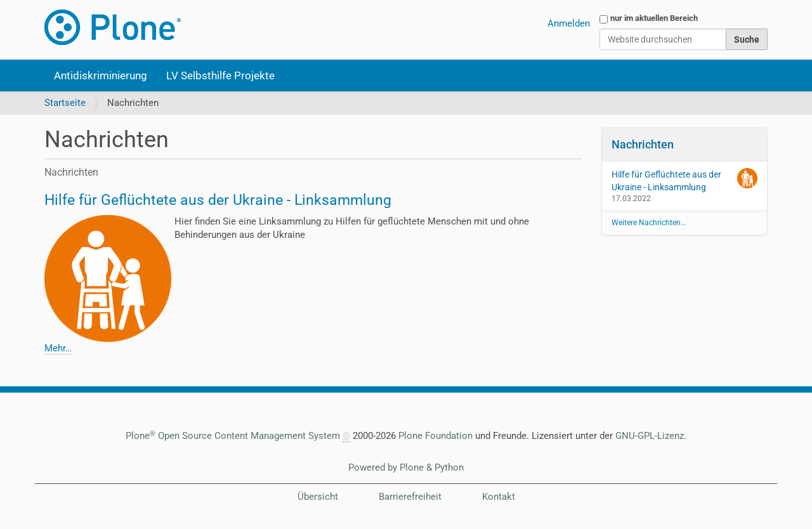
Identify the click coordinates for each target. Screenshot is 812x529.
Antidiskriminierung (101, 75)
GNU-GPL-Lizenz (650, 436)
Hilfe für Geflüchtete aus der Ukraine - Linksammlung (218, 200)
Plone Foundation (435, 436)
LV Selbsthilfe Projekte (220, 75)
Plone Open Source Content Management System (233, 436)
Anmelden (569, 23)
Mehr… (58, 348)
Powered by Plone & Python (406, 467)
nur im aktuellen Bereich (654, 18)
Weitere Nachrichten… (649, 223)
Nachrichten (643, 144)
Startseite (65, 103)
